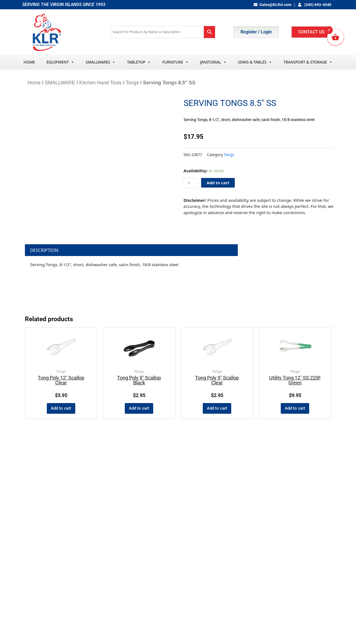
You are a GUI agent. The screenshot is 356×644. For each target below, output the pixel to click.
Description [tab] (44, 250)
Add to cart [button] (61, 408)
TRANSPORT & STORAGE (308, 62)
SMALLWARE (60, 83)
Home (34, 83)
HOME (29, 62)
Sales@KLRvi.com (273, 5)
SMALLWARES (101, 62)
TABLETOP (139, 62)
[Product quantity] (191, 183)
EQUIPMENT (60, 62)
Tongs (132, 83)
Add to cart (218, 183)
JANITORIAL (213, 62)
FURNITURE (175, 62)
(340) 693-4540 (315, 5)
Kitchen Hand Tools (101, 83)
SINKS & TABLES (255, 62)
